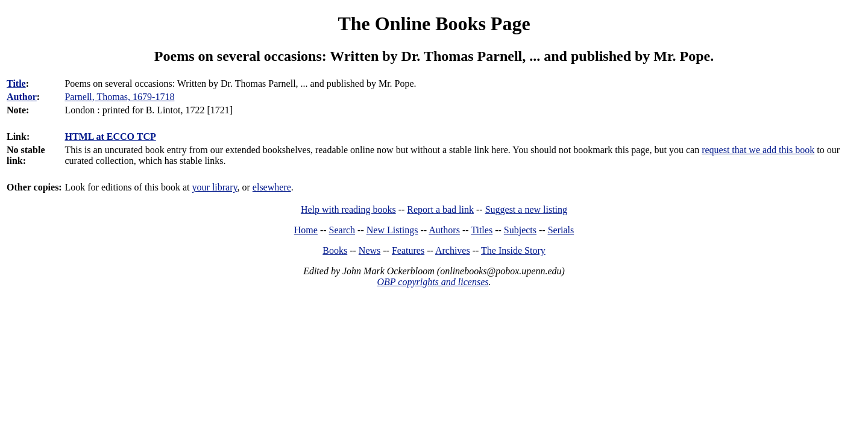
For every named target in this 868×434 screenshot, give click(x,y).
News (370, 250)
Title (16, 83)
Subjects (520, 230)
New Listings (392, 230)
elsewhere (272, 187)
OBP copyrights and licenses (432, 282)
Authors (444, 230)
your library (215, 187)
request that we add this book (758, 150)
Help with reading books (348, 209)
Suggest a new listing (526, 209)
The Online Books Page (434, 24)
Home (306, 230)
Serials (561, 230)
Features (408, 250)
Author (22, 97)
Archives (453, 250)
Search (342, 230)
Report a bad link (440, 209)
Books (335, 250)
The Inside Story (513, 250)
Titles (482, 230)
